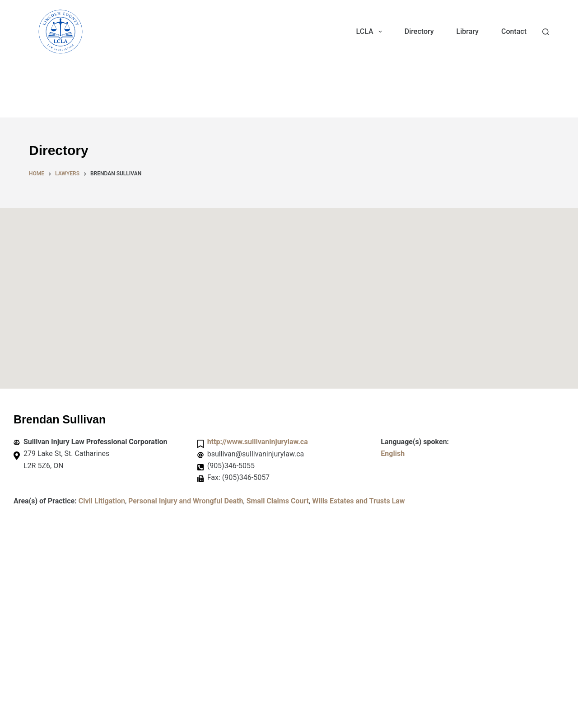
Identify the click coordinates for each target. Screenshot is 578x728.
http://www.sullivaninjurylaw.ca (258, 442)
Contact (514, 31)
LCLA (371, 32)
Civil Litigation (102, 501)
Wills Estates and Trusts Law (358, 501)
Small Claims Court (278, 501)
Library (468, 31)
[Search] (546, 32)
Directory (419, 31)
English (393, 453)
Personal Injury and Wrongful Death (186, 501)
